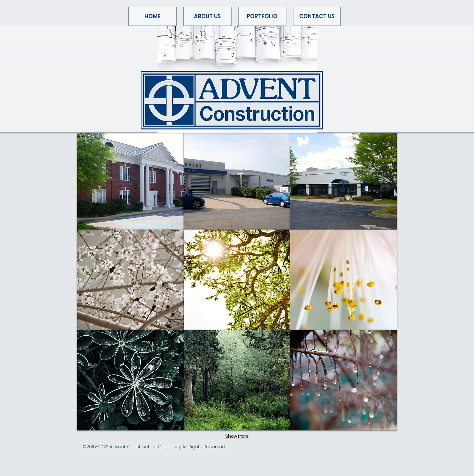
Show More (237, 436)
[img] (237, 179)
